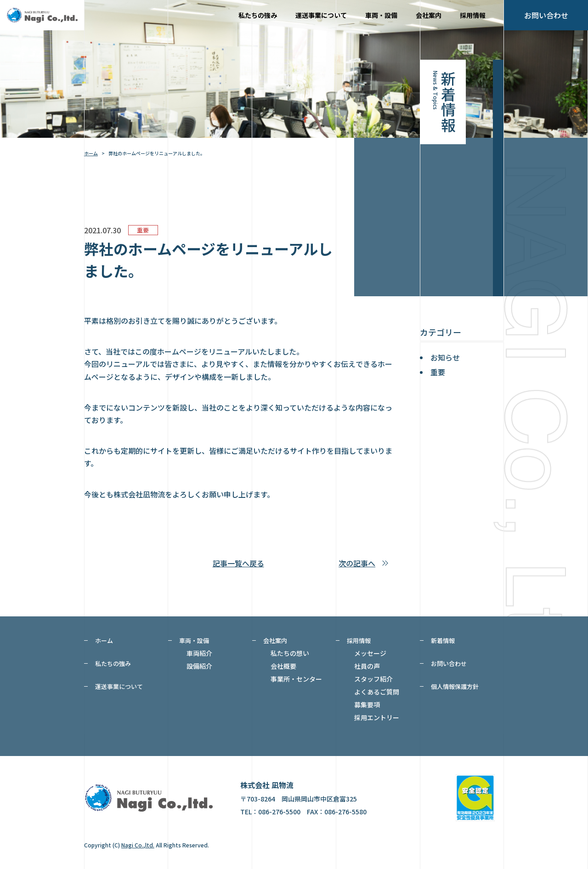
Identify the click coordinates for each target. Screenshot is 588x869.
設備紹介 (199, 666)
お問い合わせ (449, 663)
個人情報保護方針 (455, 686)
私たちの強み (258, 15)
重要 (438, 372)
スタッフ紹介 (373, 679)
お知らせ (445, 357)
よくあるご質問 (377, 692)
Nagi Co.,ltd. (138, 845)
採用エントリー (377, 717)
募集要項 (367, 705)
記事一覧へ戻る (238, 563)
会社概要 (283, 666)
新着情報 (443, 640)
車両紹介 (199, 653)
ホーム (91, 153)
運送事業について (321, 15)
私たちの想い (290, 653)
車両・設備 (381, 15)
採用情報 (473, 15)
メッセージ (370, 653)
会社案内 (429, 15)
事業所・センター (296, 679)
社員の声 (367, 666)
